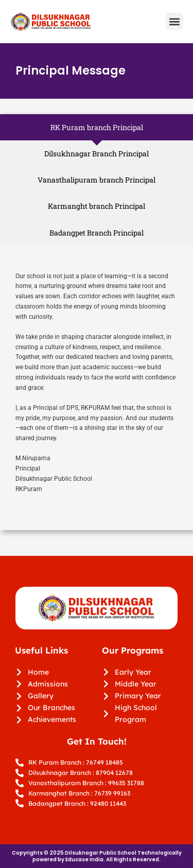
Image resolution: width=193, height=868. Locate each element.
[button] (174, 21)
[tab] (97, 127)
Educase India (84, 860)
